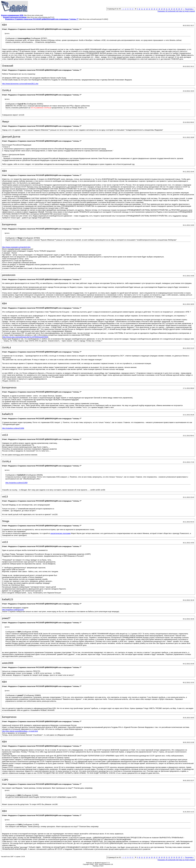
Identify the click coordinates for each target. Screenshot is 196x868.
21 (167, 9)
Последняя (189, 9)
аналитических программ (61, 533)
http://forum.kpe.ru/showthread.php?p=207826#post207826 (25, 337)
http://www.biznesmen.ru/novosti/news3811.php (20, 84)
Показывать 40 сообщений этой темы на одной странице (176, 11)
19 (162, 9)
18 (159, 9)
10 (139, 9)
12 (144, 9)
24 (174, 9)
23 (172, 9)
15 (152, 9)
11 (142, 9)
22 (169, 9)
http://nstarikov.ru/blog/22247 (13, 610)
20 (164, 9)
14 (149, 9)
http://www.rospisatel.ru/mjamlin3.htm (16, 247)
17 (157, 9)
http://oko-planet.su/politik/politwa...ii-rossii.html (20, 731)
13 (147, 9)
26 (179, 9)
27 (182, 9)
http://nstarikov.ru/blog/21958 (13, 428)
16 (154, 9)
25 (177, 9)
